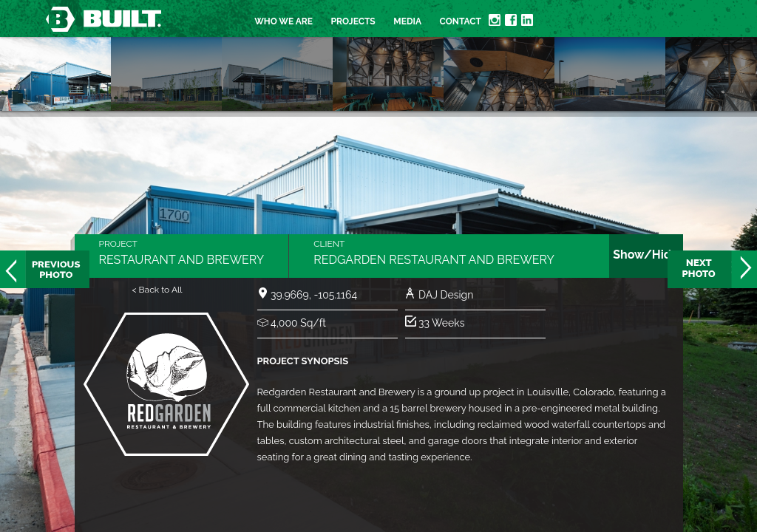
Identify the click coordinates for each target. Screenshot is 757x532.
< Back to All (157, 290)
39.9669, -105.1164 (314, 295)
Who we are (284, 21)
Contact (461, 21)
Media (407, 21)
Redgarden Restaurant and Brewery (434, 260)
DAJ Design (446, 295)
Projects (353, 21)
